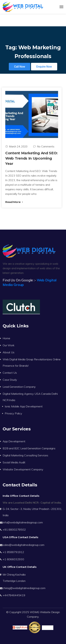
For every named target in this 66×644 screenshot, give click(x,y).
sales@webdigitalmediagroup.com (23, 545)
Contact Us (10, 373)
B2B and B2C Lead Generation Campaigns (29, 448)
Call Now (20, 67)
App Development (14, 441)
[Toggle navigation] (61, 7)
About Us (9, 352)
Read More (14, 202)
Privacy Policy (13, 413)
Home (6, 338)
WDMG (34, 612)
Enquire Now (44, 67)
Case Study (10, 380)
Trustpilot (48, 628)
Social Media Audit (14, 462)
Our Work (9, 345)
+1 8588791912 (13, 552)
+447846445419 (14, 595)
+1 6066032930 (13, 559)
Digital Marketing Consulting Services (25, 455)
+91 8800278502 (14, 530)
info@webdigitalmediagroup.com (23, 522)
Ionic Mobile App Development (24, 406)
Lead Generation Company (19, 387)
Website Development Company (23, 469)
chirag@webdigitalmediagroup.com (24, 588)
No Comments (44, 146)
